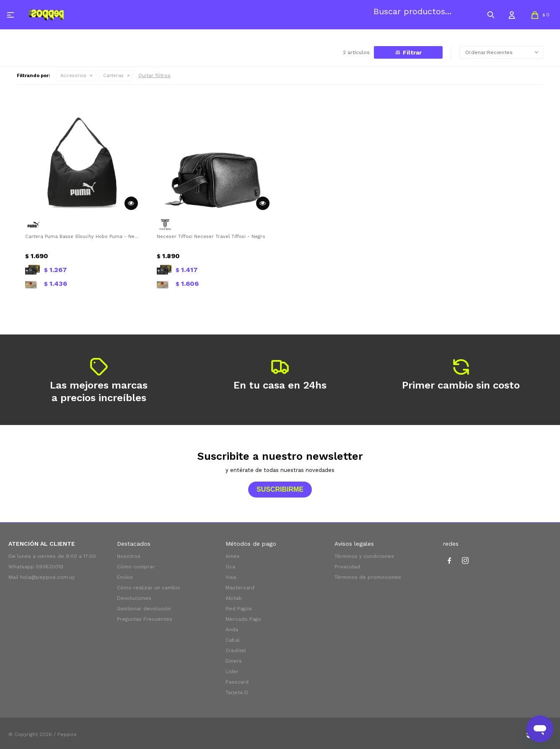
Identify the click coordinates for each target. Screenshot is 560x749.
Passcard (237, 682)
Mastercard (240, 588)
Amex (232, 556)
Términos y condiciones (364, 556)
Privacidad (347, 567)
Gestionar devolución (144, 609)
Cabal (233, 640)
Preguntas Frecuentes (145, 619)
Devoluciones (134, 598)
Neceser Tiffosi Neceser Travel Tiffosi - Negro (211, 237)
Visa (231, 577)
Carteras (113, 76)
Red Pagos (239, 609)
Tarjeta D (237, 692)
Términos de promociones (368, 577)
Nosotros (129, 556)
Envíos (125, 577)
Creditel (236, 651)
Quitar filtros (154, 75)
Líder (232, 671)
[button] (491, 15)
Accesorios (73, 76)
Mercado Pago (243, 619)
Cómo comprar (136, 567)
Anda (232, 630)
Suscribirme (280, 489)
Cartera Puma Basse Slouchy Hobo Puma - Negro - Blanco (83, 237)
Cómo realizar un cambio (149, 588)
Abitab (234, 598)
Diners (234, 661)
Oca (230, 567)
